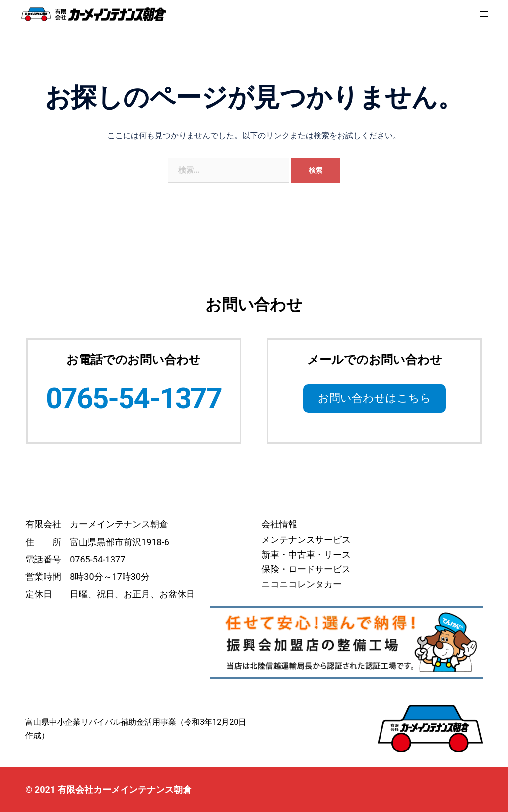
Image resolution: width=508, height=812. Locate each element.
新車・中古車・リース (306, 554)
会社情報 (279, 524)
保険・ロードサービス (306, 569)
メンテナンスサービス (306, 539)
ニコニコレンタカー (302, 584)
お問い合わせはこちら (375, 398)
